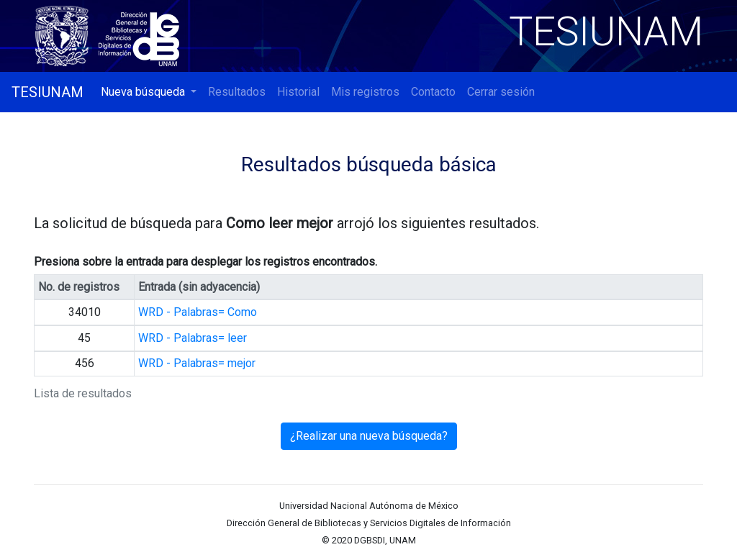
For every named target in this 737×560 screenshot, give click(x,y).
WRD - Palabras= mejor (197, 363)
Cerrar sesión (501, 92)
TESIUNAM (48, 92)
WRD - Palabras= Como (198, 312)
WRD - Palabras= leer (193, 338)
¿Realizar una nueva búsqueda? (369, 436)
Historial (298, 92)
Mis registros (365, 92)
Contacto (433, 92)
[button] (149, 92)
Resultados (237, 92)
